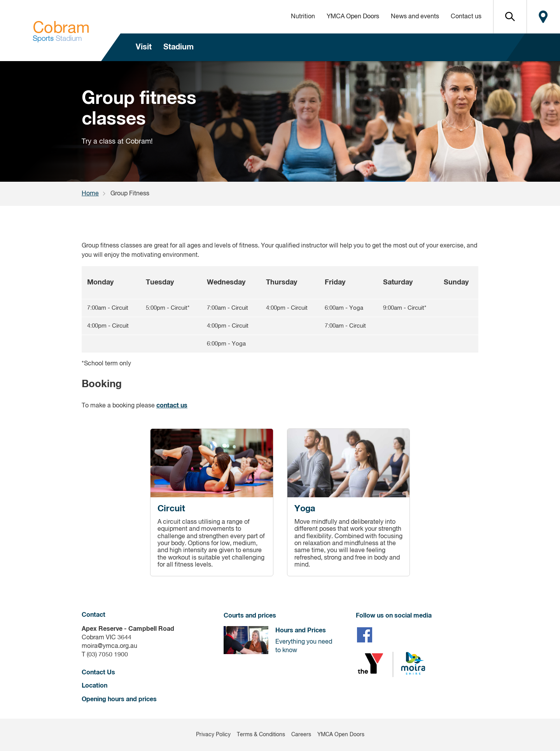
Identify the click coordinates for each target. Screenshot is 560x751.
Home (90, 194)
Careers (301, 735)
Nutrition (303, 17)
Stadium (178, 47)
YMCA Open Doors (353, 17)
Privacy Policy (213, 735)
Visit (144, 47)
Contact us (466, 17)
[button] (510, 17)
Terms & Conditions (261, 735)
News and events (415, 17)
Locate (543, 17)
